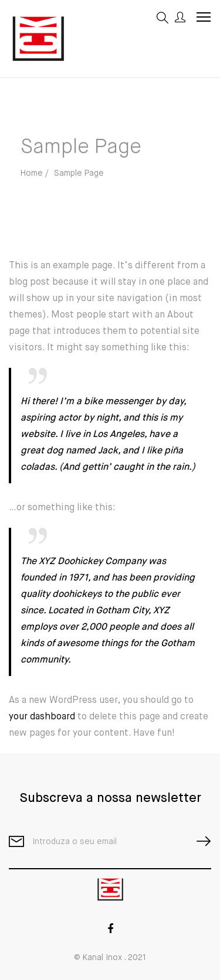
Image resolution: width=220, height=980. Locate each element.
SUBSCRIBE (199, 841)
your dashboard (42, 717)
